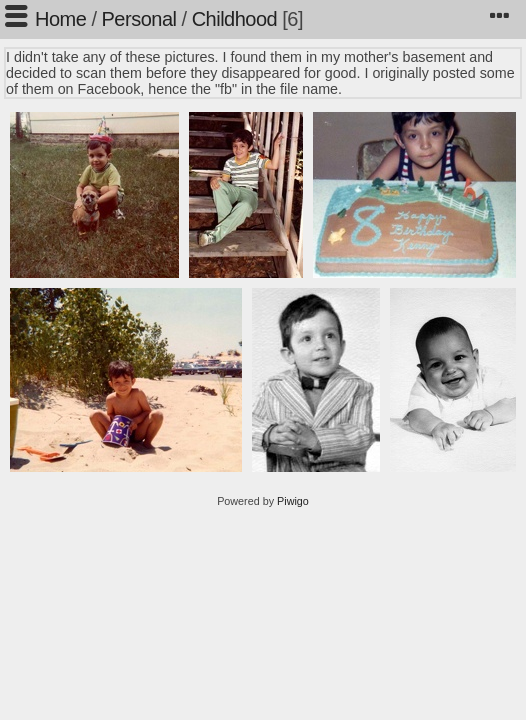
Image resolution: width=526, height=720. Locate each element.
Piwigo (293, 501)
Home (60, 19)
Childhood (235, 19)
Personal (139, 19)
